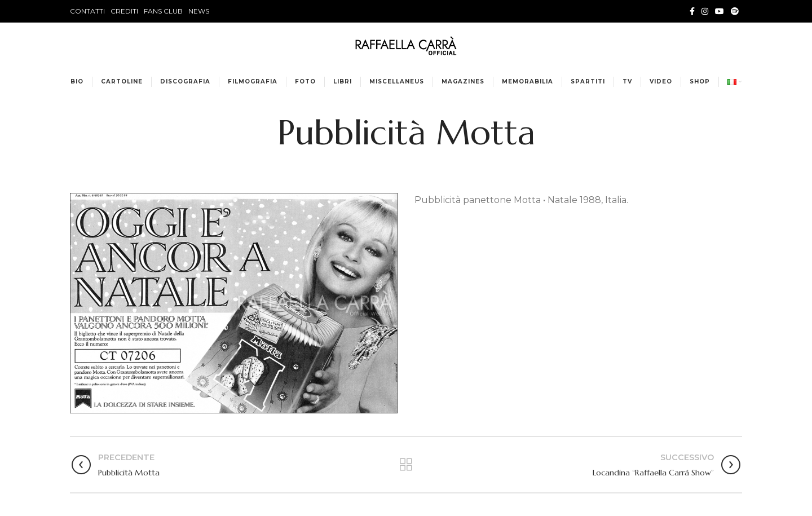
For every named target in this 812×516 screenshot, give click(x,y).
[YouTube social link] (720, 11)
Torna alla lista (406, 465)
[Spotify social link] (735, 11)
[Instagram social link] (705, 11)
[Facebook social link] (692, 11)
